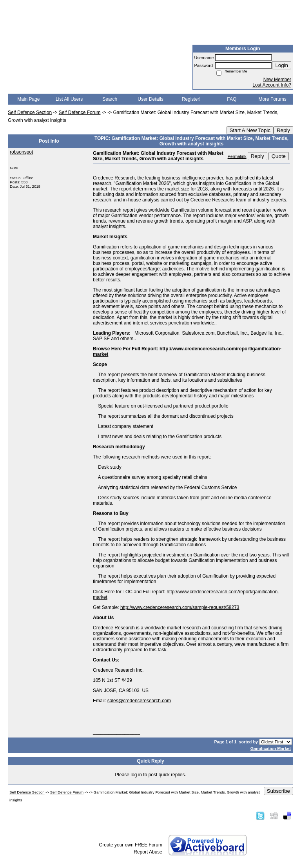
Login (282, 65)
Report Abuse (148, 852)
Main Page (28, 99)
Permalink (237, 156)
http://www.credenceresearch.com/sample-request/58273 (180, 607)
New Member (277, 80)
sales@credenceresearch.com (139, 701)
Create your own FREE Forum (131, 845)
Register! (191, 99)
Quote (279, 156)
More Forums (272, 99)
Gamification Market (271, 748)
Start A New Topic (250, 130)
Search (110, 99)
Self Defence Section (30, 112)
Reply (283, 130)
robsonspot (21, 152)
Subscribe (278, 791)
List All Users (69, 99)
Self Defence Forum (80, 112)
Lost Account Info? (272, 85)
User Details (150, 99)
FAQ (232, 99)
